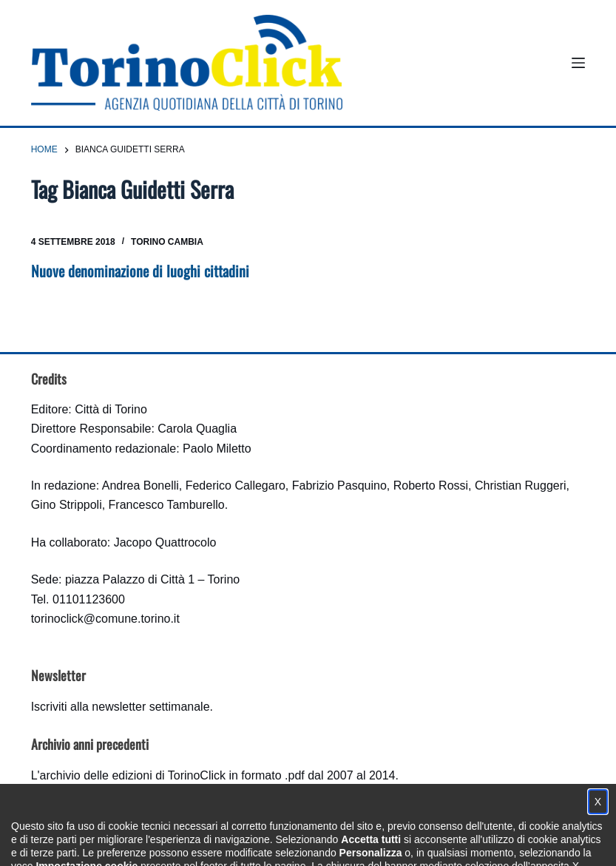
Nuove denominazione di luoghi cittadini (140, 271)
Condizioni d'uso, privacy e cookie (253, 840)
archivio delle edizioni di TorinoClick (133, 775)
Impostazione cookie (396, 840)
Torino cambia (167, 242)
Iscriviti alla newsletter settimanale (121, 707)
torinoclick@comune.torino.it (105, 619)
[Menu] (578, 63)
